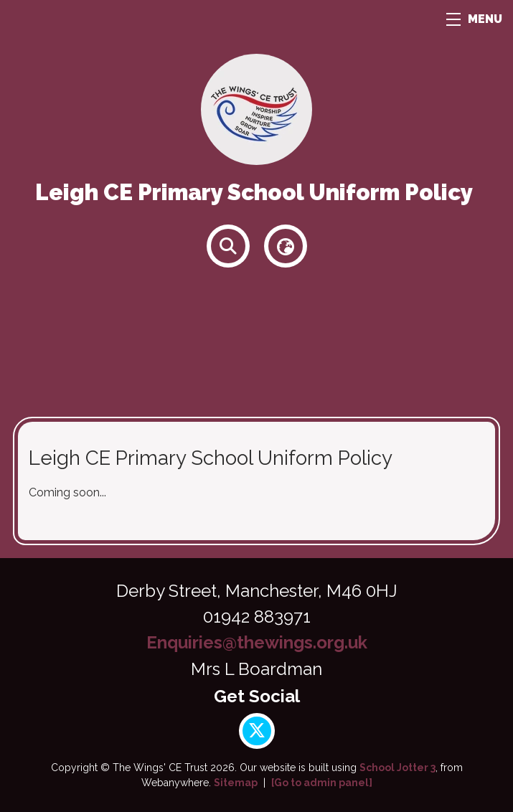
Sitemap (236, 783)
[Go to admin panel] (322, 783)
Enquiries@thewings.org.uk (257, 642)
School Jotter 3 (397, 768)
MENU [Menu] (474, 19)
